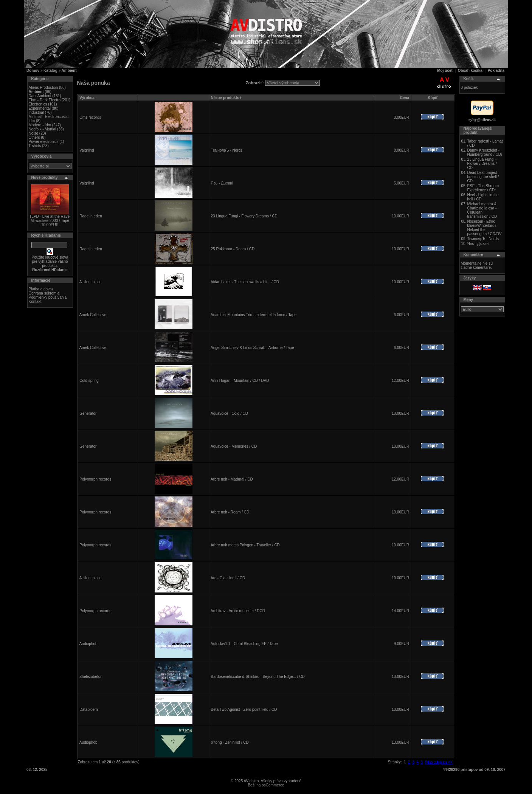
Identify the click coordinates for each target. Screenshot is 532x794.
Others (34, 137)
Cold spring (89, 381)
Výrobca (87, 98)
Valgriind (87, 150)
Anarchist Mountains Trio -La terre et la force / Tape (254, 315)
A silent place (91, 282)
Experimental (40, 108)
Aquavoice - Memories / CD (234, 446)
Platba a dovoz (41, 289)
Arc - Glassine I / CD (228, 578)
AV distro (251, 781)
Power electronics (44, 142)
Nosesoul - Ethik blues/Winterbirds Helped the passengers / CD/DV (484, 228)
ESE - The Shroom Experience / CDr (483, 188)
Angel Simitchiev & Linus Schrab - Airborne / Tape (252, 348)
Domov (33, 71)
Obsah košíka (470, 71)
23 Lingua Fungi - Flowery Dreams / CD (244, 216)
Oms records (90, 117)
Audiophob (88, 644)
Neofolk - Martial (43, 129)
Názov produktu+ (226, 98)
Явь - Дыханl (222, 183)
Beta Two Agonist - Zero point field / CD (244, 709)
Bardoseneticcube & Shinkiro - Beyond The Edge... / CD (258, 677)
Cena (405, 98)
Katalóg (50, 71)
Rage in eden (91, 216)
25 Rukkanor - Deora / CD (233, 249)
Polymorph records (95, 479)
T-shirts (35, 146)
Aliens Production (43, 88)
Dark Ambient (40, 96)
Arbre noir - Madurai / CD (232, 479)
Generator (88, 413)
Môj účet (445, 71)
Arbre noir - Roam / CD (230, 512)
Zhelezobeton (91, 677)
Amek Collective (93, 315)
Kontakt (35, 302)
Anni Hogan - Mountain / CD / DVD (240, 381)
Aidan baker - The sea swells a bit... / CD (245, 282)
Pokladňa (496, 71)
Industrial (36, 112)
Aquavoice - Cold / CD (229, 413)
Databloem (88, 709)
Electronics (38, 104)
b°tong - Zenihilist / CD (230, 742)
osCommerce (273, 785)
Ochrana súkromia (44, 293)
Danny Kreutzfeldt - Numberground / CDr (485, 152)
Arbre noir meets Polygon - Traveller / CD (245, 545)
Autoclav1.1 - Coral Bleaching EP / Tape (244, 644)
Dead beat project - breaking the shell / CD (483, 177)
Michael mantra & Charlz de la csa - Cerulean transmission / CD (482, 210)
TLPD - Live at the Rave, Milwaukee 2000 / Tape (50, 219)
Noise (34, 133)
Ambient (69, 71)
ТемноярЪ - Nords (227, 150)
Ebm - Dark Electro (45, 100)
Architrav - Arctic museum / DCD (238, 611)
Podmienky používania (48, 297)
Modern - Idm (40, 125)
